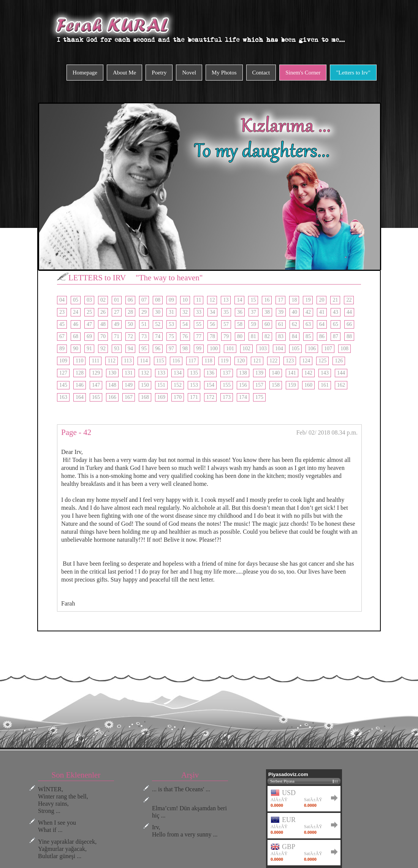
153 (194, 385)
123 (290, 361)
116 (176, 361)
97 (171, 349)
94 (130, 349)
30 (158, 312)
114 (144, 361)
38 (267, 312)
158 (276, 385)
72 (130, 336)
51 (144, 324)
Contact (261, 73)
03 (89, 300)
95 (144, 349)
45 (62, 324)
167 (129, 397)
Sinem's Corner (303, 73)
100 (214, 349)
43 (336, 312)
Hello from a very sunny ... (185, 834)
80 (240, 336)
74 (158, 336)
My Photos (224, 73)
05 (76, 300)
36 (240, 312)
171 (194, 397)
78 (212, 336)
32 (185, 312)
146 (80, 385)
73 (144, 336)
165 (96, 397)
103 (263, 349)
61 (281, 324)
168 (145, 397)
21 (335, 300)
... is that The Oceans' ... (181, 789)
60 (267, 324)
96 (158, 349)
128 (80, 373)
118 (208, 361)
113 (128, 361)
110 (79, 361)
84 (294, 336)
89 (62, 349)
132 (145, 373)
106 (312, 349)
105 (295, 349)
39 (281, 312)
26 (103, 312)
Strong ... (49, 811)
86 (322, 336)
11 (199, 300)
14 (239, 300)
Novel (189, 73)
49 (117, 324)
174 (243, 397)
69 (89, 336)
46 (76, 324)
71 (117, 336)
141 (292, 373)
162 (341, 385)
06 (130, 300)
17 (280, 300)
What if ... (50, 830)
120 (241, 361)
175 (259, 397)
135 (194, 373)
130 (112, 373)
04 (62, 300)
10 (185, 300)
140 (276, 373)
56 (212, 324)
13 (226, 300)
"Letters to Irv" (353, 73)
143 (325, 373)
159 (292, 385)
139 (259, 373)
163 (63, 397)
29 (144, 312)
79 (226, 336)
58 (240, 324)
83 (281, 336)
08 (158, 300)
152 (178, 385)
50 (130, 324)
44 (349, 312)
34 (212, 312)
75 (171, 336)
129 (96, 373)
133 (161, 373)
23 (62, 312)
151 (161, 385)
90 (76, 349)
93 (117, 349)
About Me (124, 73)
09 (171, 300)
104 (279, 349)
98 (185, 349)
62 (294, 324)
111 (95, 361)
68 (76, 336)
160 (308, 385)
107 (328, 349)
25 (89, 312)
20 (321, 300)
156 (243, 385)
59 (253, 324)
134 (178, 373)
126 (339, 361)
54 (185, 324)
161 (325, 385)
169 (161, 397)
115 (160, 361)
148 (112, 385)
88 (349, 336)
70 (103, 336)
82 (267, 336)
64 (322, 324)
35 (226, 312)
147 (96, 385)
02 (103, 300)
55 (199, 324)
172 (210, 397)
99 (199, 349)
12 (212, 300)
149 (129, 385)
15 (253, 300)
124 (306, 361)
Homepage (85, 73)
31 (171, 312)
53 (171, 324)
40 (294, 312)
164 (80, 397)
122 (273, 361)
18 (294, 300)
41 (322, 312)
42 (308, 312)
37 (253, 312)
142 (308, 373)
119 (225, 361)
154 (210, 385)
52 (158, 324)
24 (76, 312)
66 (349, 324)
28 (130, 312)
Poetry (159, 73)
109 (63, 361)
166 (112, 397)
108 (344, 349)
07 (144, 300)
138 (243, 373)
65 (336, 324)
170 (178, 397)
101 (230, 349)
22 (349, 300)
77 (199, 336)
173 (227, 397)
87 (336, 336)
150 (145, 385)
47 (89, 324)
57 (226, 324)
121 (257, 361)
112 (111, 361)
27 (117, 312)
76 (185, 336)
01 (117, 300)
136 (210, 373)
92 (103, 349)
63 (308, 324)
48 (103, 324)
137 (227, 373)
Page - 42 (76, 432)
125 (322, 361)
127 (63, 373)
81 (253, 336)
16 (267, 300)
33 (199, 312)
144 (341, 373)
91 (89, 349)
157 (259, 385)
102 (246, 349)
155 (227, 385)
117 (192, 361)
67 (62, 336)
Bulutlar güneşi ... (60, 856)
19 (308, 300)
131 (129, 373)
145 (63, 385)
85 (308, 336)
